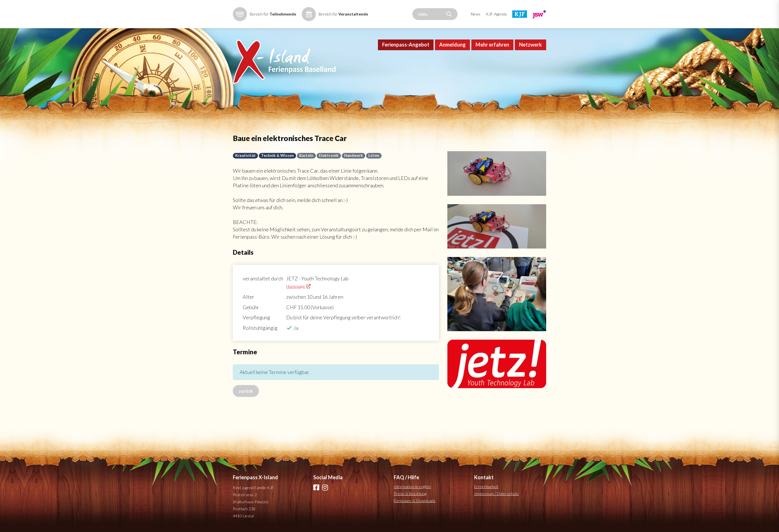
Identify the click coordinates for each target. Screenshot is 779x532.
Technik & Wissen (277, 155)
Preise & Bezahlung (410, 493)
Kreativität (245, 155)
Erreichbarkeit (486, 486)
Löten (374, 155)
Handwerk (354, 155)
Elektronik (329, 155)
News (476, 14)
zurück (246, 391)
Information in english (412, 486)
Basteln (306, 155)
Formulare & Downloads (415, 501)
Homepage (296, 286)
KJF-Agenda (496, 14)
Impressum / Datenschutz (496, 493)
